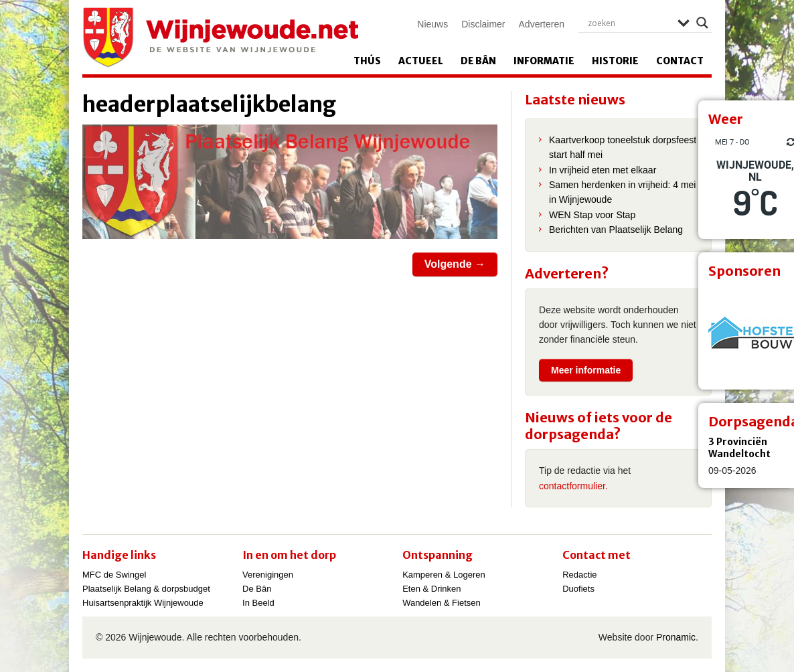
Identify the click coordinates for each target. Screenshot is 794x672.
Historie (615, 61)
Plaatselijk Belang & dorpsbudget (146, 589)
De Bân (478, 61)
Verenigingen (268, 575)
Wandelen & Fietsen (442, 603)
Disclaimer (483, 24)
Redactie (579, 575)
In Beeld (258, 603)
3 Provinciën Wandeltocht (739, 448)
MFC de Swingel (114, 575)
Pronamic (676, 637)
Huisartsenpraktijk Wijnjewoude (143, 603)
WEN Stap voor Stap (592, 215)
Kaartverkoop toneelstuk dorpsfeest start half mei (623, 147)
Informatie (544, 61)
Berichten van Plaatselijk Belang (616, 230)
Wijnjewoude (220, 37)
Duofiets (578, 589)
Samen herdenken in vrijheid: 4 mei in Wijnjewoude (622, 192)
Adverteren (542, 24)
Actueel (421, 61)
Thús (367, 61)
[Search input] (629, 23)
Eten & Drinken (431, 589)
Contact (680, 61)
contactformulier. (573, 486)
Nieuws (432, 24)
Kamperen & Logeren (444, 575)
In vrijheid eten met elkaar (603, 170)
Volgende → (455, 264)
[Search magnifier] (702, 23)
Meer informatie (586, 370)
